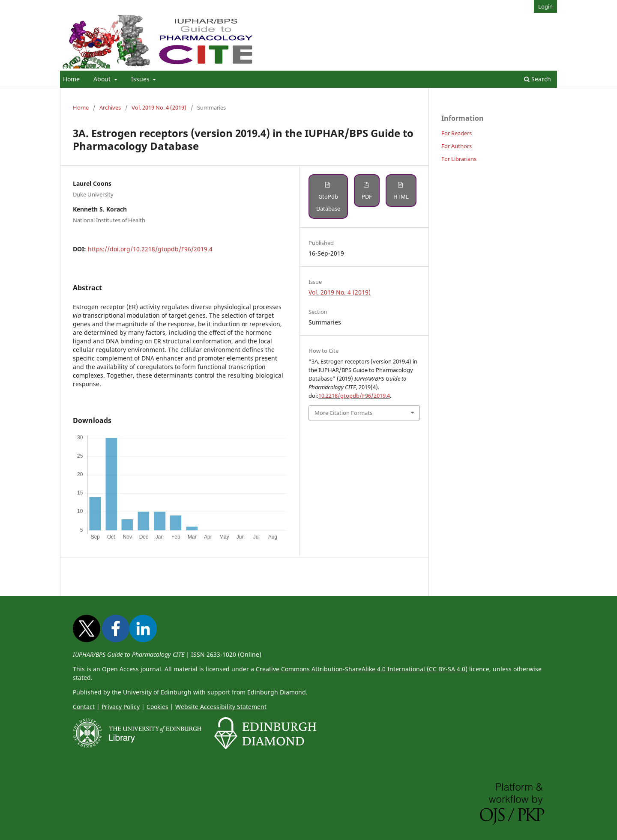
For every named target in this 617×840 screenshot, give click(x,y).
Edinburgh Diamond (277, 692)
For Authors (457, 146)
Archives (110, 107)
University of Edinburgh (157, 692)
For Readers (457, 133)
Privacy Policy (121, 707)
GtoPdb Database (328, 203)
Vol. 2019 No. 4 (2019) (159, 107)
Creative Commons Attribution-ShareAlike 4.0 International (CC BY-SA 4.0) (362, 669)
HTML (401, 197)
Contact (84, 707)
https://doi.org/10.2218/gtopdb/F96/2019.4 (150, 249)
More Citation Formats (343, 413)
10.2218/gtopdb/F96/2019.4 (354, 396)
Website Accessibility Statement (221, 707)
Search (538, 79)
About (103, 79)
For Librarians (459, 159)
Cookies (157, 707)
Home (71, 79)
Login (545, 6)
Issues (141, 79)
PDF (367, 197)
